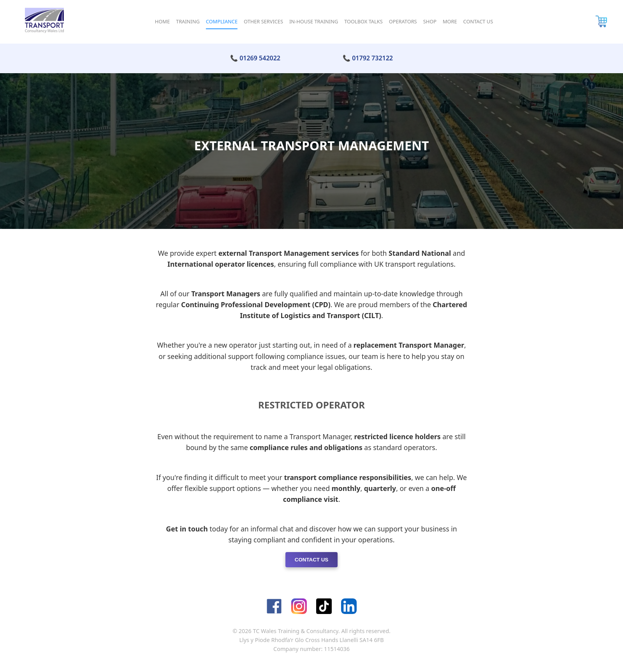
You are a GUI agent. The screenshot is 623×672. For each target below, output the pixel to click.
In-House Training (314, 21)
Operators (403, 21)
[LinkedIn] (349, 606)
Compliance (222, 21)
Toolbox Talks (363, 21)
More (450, 21)
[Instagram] (299, 606)
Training (188, 21)
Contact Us (478, 21)
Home (162, 21)
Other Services (263, 21)
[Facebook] (274, 606)
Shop (430, 21)
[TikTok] (324, 606)
